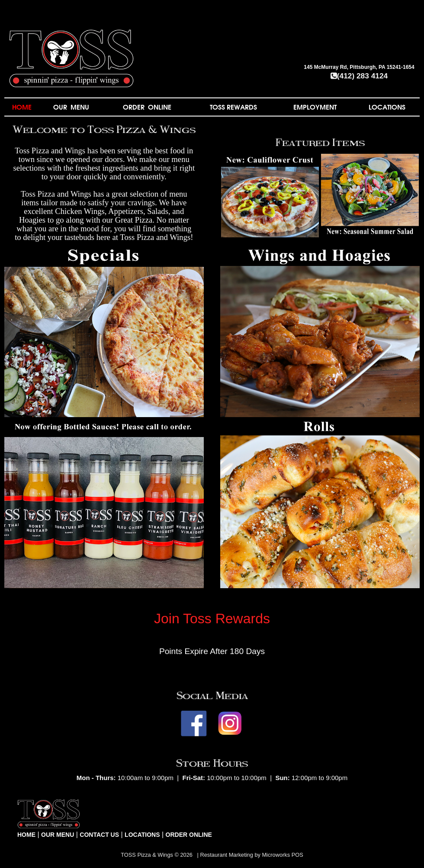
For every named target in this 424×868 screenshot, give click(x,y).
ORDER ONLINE (147, 107)
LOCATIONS (387, 107)
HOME (22, 107)
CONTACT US (99, 835)
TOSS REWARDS (233, 107)
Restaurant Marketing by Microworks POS (251, 855)
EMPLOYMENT (315, 107)
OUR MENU (71, 107)
